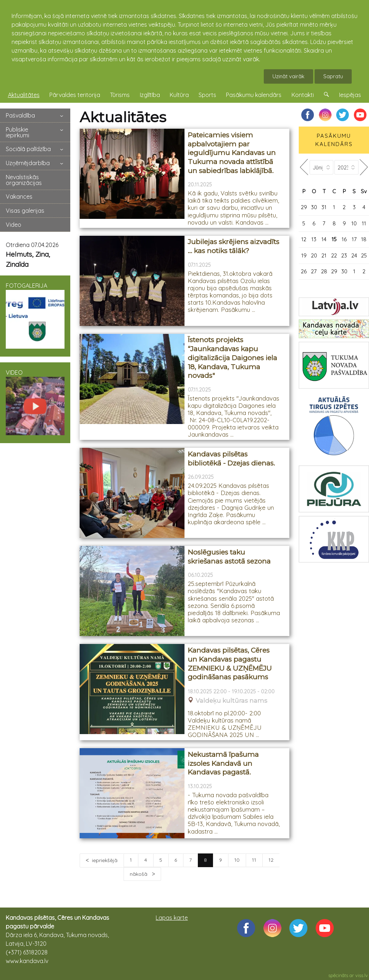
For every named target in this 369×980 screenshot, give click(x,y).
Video (14, 225)
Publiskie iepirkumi (17, 132)
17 (354, 239)
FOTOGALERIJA (35, 315)
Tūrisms (120, 95)
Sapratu (333, 76)
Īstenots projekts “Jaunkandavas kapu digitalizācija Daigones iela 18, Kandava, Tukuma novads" (232, 358)
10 (237, 860)
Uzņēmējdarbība (28, 163)
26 (304, 271)
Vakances (19, 197)
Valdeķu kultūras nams (232, 701)
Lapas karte (172, 918)
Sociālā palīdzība (28, 149)
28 (324, 271)
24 (354, 255)
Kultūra (179, 95)
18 (364, 239)
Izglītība (150, 95)
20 (314, 255)
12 (271, 860)
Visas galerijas (25, 211)
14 (324, 239)
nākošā (139, 874)
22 (334, 255)
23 (344, 255)
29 (304, 207)
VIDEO (35, 402)
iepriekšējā (105, 860)
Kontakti (303, 95)
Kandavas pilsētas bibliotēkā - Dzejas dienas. (231, 459)
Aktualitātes (24, 95)
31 (324, 207)
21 (324, 255)
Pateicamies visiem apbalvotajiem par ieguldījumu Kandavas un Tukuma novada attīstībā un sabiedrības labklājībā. (232, 153)
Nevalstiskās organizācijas (24, 180)
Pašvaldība (20, 115)
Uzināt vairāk (288, 76)
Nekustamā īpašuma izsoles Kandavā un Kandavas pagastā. (223, 763)
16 (344, 239)
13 (314, 239)
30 (314, 207)
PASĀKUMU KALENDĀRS (334, 140)
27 (314, 271)
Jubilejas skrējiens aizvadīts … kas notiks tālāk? (234, 246)
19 (304, 255)
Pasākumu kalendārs (254, 95)
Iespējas (350, 95)
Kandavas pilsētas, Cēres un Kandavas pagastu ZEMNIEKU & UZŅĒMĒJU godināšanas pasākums (230, 664)
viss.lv (362, 975)
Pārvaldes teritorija (75, 95)
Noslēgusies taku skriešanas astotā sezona (229, 557)
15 (334, 239)
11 (254, 860)
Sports (207, 95)
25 (364, 255)
